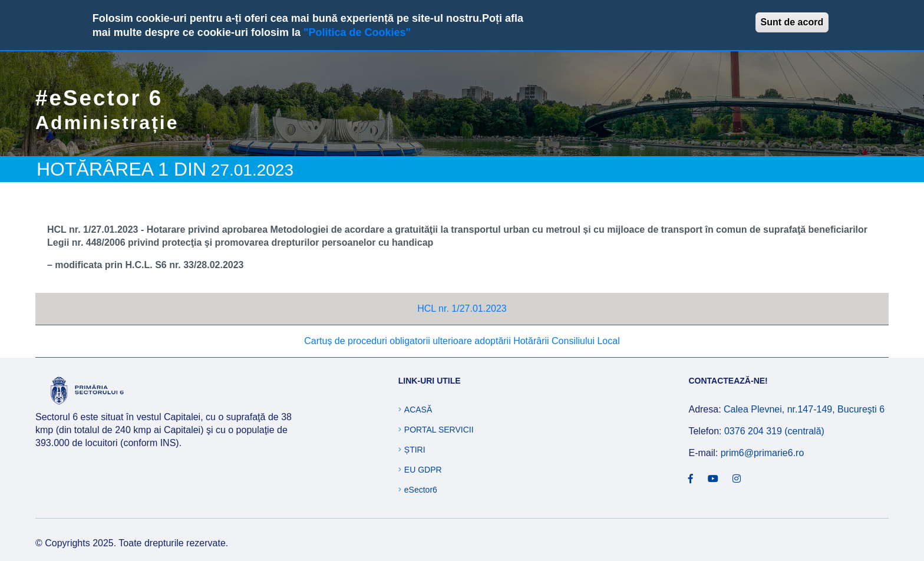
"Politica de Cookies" (357, 32)
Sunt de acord (792, 22)
